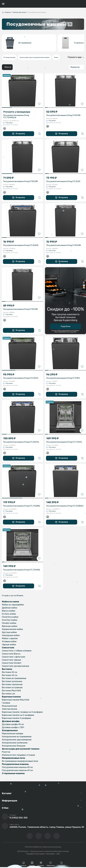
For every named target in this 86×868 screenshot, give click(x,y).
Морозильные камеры (13, 733)
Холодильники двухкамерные (17, 740)
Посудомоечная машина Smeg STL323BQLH (65, 506)
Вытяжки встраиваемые (14, 678)
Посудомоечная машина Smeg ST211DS (63, 378)
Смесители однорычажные (15, 666)
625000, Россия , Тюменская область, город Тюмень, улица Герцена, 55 (47, 827)
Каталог (7, 793)
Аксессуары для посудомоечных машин (35, 57)
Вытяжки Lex (8, 694)
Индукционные (9, 706)
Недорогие (75, 67)
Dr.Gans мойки (9, 614)
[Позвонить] (5, 817)
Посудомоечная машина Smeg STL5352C (21, 378)
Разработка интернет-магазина (40, 854)
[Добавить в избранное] (39, 104)
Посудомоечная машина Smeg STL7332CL (64, 442)
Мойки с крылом (10, 638)
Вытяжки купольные (12, 681)
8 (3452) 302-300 (19, 818)
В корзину (19, 134)
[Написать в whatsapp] (56, 836)
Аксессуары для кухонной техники (21, 749)
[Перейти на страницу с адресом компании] (5, 826)
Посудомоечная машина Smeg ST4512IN (63, 115)
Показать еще (75, 57)
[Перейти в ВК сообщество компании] (30, 836)
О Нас (5, 808)
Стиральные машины (13, 773)
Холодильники (10, 730)
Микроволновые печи (13, 758)
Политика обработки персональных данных (43, 847)
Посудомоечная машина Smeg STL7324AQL (22, 570)
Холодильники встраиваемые (17, 737)
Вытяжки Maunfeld (11, 691)
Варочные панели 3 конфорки (16, 718)
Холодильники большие (14, 746)
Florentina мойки (10, 617)
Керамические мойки (12, 629)
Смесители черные (11, 660)
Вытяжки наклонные (12, 684)
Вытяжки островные (12, 687)
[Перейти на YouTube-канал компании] (39, 836)
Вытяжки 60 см (10, 675)
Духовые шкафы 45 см (13, 724)
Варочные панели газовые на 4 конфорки (22, 712)
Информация (10, 801)
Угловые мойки (9, 641)
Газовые (6, 703)
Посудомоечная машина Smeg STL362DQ (21, 245)
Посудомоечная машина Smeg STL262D (63, 181)
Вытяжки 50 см (10, 672)
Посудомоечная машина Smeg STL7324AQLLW (16, 116)
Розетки (6, 752)
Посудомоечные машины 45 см (17, 767)
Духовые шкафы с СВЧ (13, 727)
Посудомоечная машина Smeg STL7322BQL (22, 506)
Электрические (10, 709)
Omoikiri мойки (9, 623)
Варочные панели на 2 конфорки (18, 715)
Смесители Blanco (11, 654)
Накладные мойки (11, 635)
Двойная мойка (10, 608)
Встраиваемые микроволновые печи (20, 761)
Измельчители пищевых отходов (18, 755)
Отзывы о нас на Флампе (13, 596)
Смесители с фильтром (14, 657)
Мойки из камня (10, 602)
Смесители (8, 648)
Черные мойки (9, 645)
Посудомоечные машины (15, 764)
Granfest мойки (10, 620)
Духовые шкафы (11, 721)
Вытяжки (7, 669)
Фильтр (8, 67)
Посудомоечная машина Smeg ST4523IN (64, 245)
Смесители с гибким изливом (17, 651)
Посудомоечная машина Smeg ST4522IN (20, 181)
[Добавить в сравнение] (39, 134)
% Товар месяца (9, 57)
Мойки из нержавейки (13, 605)
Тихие (56, 57)
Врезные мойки (10, 626)
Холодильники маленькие (15, 743)
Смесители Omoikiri (12, 663)
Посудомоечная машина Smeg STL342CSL (21, 442)
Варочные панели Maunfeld (16, 700)
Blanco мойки (9, 611)
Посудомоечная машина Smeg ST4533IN (20, 309)
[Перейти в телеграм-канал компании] (48, 836)
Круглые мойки (9, 632)
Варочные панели (11, 697)
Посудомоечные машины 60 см (17, 770)
